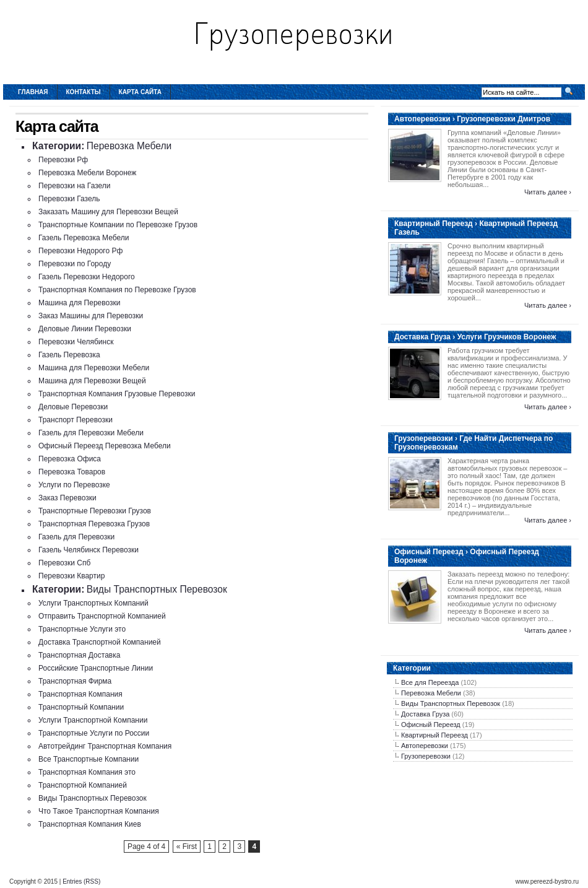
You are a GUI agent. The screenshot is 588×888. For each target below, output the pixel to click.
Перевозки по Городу (75, 264)
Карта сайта (140, 92)
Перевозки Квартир (71, 576)
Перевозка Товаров (72, 472)
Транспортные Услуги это (82, 629)
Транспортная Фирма (75, 681)
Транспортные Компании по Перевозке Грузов (118, 225)
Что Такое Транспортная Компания (99, 811)
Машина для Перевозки (80, 303)
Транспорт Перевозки (76, 420)
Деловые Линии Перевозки (85, 329)
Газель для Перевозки (76, 537)
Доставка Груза (425, 714)
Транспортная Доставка (79, 655)
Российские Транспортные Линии (96, 668)
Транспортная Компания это (87, 772)
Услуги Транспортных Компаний (93, 603)
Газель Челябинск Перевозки (89, 550)
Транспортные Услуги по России (94, 733)
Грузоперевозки (426, 756)
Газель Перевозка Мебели (84, 238)
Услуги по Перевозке (74, 485)
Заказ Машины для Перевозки (91, 316)
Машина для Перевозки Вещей (92, 381)
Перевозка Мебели (129, 146)
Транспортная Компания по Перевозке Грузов (117, 290)
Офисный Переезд (431, 725)
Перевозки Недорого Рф (80, 251)
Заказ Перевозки (67, 498)
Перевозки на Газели (75, 186)
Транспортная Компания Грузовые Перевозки (117, 394)
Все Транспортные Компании (89, 759)
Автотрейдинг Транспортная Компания (105, 746)
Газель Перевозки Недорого (87, 277)
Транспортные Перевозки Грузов (95, 511)
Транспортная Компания (80, 694)
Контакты (84, 92)
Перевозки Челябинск (76, 342)
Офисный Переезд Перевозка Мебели (105, 446)
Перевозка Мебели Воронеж (87, 173)
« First (187, 847)
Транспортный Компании (81, 707)
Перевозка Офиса (70, 459)
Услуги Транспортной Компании (93, 720)
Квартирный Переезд (435, 735)
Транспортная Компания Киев (90, 824)
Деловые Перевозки (73, 407)
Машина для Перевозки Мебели (94, 368)
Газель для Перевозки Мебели (91, 433)
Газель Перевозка (69, 355)
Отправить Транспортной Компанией (102, 616)
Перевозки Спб (64, 563)
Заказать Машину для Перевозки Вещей (108, 212)
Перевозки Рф (63, 160)
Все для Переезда (430, 682)
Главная (33, 92)
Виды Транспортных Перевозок (157, 589)
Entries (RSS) (81, 881)
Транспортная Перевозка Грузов (94, 524)
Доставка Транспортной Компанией (100, 642)
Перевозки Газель (69, 199)
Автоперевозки (425, 746)
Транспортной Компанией (83, 785)
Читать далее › (548, 192)
